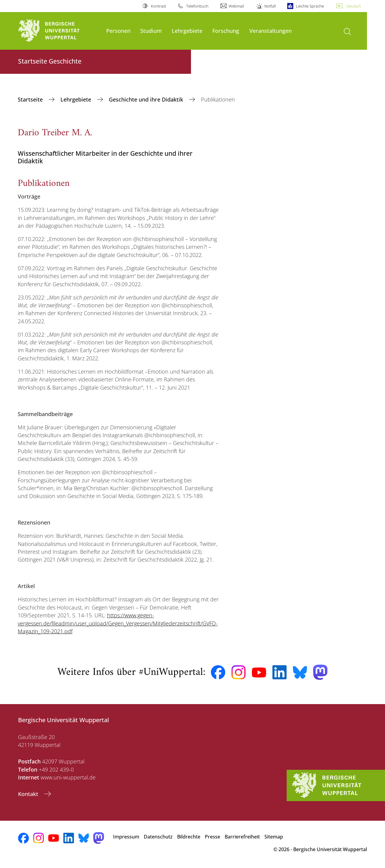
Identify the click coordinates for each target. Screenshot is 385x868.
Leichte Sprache (310, 6)
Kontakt (29, 794)
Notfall (270, 6)
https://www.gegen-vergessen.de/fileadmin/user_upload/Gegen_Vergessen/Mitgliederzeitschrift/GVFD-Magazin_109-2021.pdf (118, 623)
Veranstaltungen (271, 31)
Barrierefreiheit (242, 837)
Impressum (126, 837)
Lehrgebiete (187, 31)
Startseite (31, 99)
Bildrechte (189, 837)
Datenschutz (158, 837)
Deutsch (354, 6)
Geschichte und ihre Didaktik (147, 99)
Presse (213, 837)
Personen (118, 31)
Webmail (236, 6)
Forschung (226, 31)
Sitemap (274, 837)
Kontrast (159, 6)
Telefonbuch (197, 6)
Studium (151, 31)
